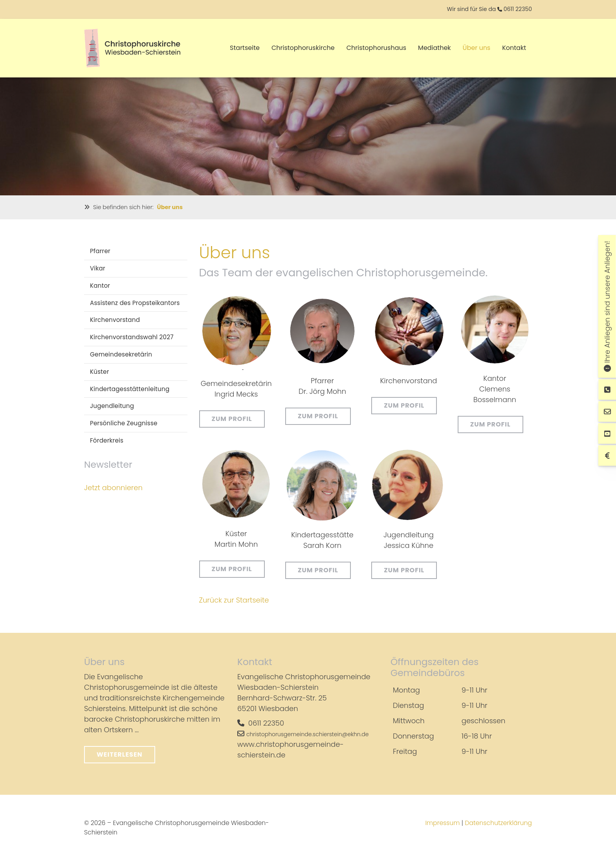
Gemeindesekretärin (121, 354)
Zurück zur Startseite (234, 600)
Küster (100, 371)
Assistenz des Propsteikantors (135, 302)
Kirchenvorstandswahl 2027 (132, 337)
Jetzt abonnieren (113, 487)
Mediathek (434, 48)
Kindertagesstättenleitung (130, 389)
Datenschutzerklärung (498, 823)
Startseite (245, 48)
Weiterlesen (120, 754)
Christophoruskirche (303, 48)
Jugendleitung (112, 406)
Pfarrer (100, 251)
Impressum (442, 823)
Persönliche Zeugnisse (124, 423)
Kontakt (514, 48)
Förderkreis (107, 440)
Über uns (477, 48)
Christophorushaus (376, 48)
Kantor (100, 285)
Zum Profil (232, 419)
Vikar (98, 268)
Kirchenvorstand (115, 320)
